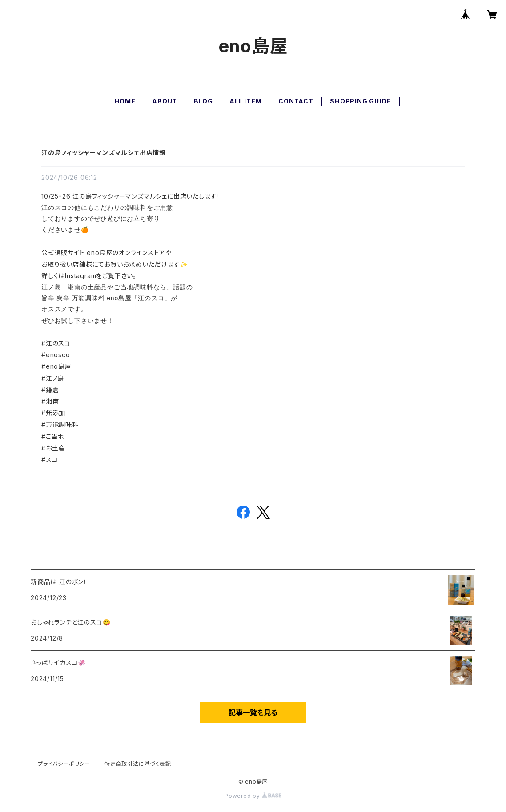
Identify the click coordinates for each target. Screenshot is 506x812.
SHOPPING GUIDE (360, 101)
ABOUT (165, 101)
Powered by (253, 796)
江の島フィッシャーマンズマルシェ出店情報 (104, 153)
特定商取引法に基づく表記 (138, 764)
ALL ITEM (245, 101)
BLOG (203, 101)
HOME (125, 101)
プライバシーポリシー (64, 764)
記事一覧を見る (253, 712)
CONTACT (296, 101)
